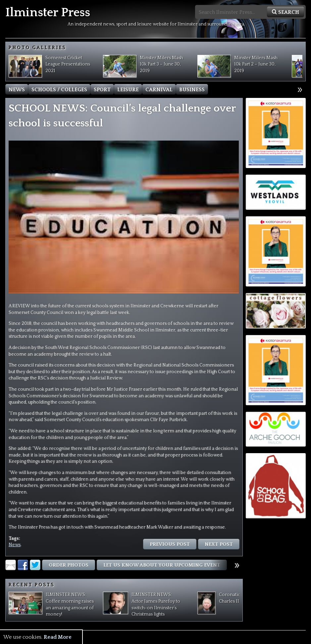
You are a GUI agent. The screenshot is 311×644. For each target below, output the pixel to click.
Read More (58, 637)
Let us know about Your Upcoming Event (162, 565)
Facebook (23, 565)
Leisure (128, 90)
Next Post (219, 544)
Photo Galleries (37, 48)
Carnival (159, 90)
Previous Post (170, 544)
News (17, 90)
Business (192, 90)
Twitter (35, 565)
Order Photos (69, 565)
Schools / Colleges (59, 90)
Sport (102, 90)
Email (11, 565)
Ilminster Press (48, 13)
